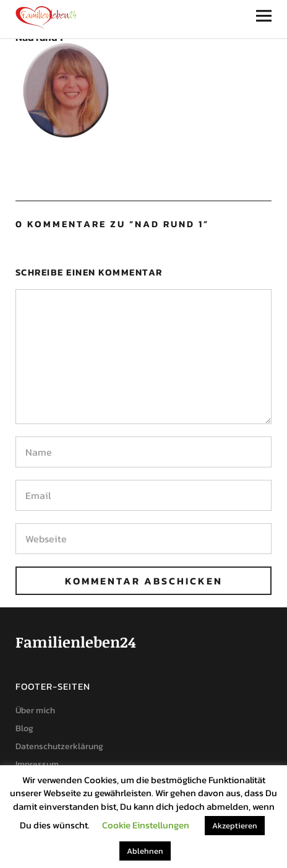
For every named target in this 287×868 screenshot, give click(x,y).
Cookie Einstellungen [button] (146, 825)
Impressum (37, 764)
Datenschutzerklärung (59, 746)
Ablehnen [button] (145, 851)
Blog (24, 728)
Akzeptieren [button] (235, 826)
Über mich (35, 710)
